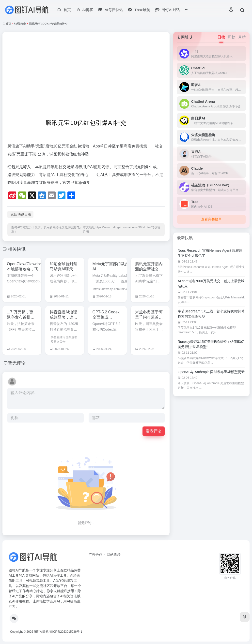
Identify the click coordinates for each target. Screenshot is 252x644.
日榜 (221, 37)
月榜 (242, 37)
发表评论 (154, 431)
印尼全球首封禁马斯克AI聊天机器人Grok (63, 269)
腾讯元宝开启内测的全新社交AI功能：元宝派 (149, 269)
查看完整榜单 (211, 219)
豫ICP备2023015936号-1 (66, 632)
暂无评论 (17, 363)
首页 (8, 24)
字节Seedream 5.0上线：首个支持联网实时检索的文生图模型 (211, 314)
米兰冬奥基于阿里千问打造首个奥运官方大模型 (149, 317)
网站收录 (114, 555)
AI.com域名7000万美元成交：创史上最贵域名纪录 (211, 284)
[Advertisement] (86, 75)
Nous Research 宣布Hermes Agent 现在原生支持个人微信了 (210, 253)
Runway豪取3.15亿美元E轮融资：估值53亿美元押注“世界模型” (211, 344)
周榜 (232, 37)
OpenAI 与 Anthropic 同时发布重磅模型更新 (211, 372)
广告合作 (95, 555)
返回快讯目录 (21, 214)
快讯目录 (20, 24)
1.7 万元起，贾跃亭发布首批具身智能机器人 (21, 317)
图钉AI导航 (41, 632)
